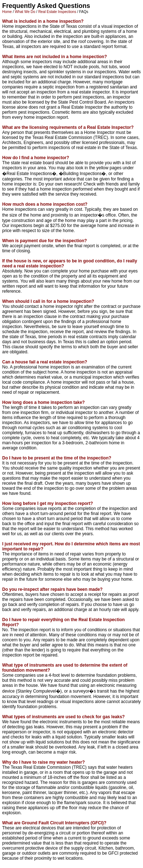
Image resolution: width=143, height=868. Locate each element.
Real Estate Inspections (57, 12)
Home (7, 12)
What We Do (25, 12)
